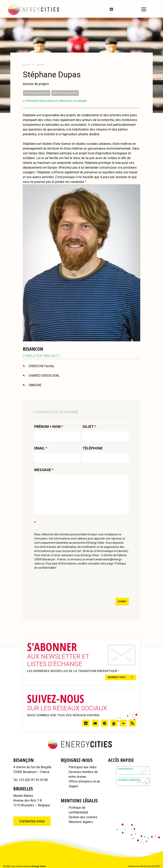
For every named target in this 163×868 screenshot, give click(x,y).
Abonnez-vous (117, 677)
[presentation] (64, 585)
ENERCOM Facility (41, 366)
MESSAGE (44, 470)
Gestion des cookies (83, 817)
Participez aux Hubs (83, 767)
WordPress (146, 866)
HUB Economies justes (65, 93)
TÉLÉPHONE (93, 448)
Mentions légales (81, 822)
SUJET (89, 427)
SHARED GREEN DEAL (44, 376)
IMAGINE (35, 385)
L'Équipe (40, 65)
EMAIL (41, 448)
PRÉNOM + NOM (49, 427)
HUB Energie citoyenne (37, 93)
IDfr (158, 866)
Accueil (27, 65)
